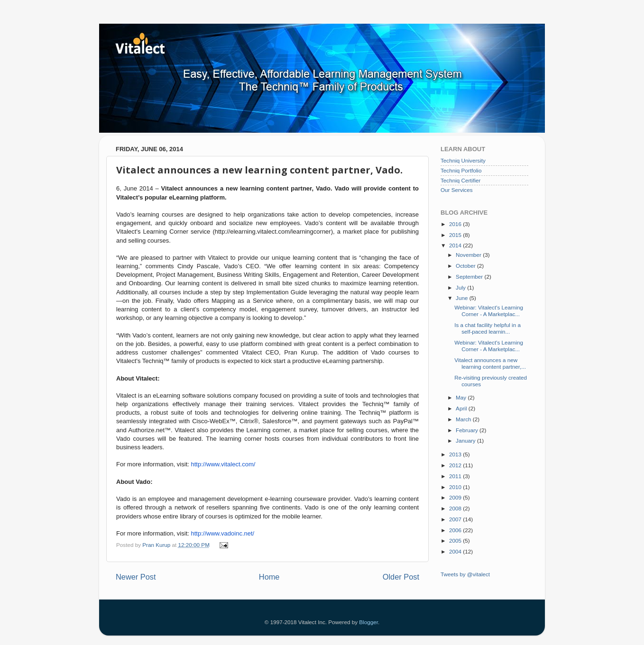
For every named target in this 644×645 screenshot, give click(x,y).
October (466, 266)
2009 (456, 497)
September (470, 277)
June (463, 298)
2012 (456, 465)
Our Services (457, 190)
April (462, 408)
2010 (456, 487)
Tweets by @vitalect (465, 574)
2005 (456, 541)
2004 (456, 551)
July (461, 287)
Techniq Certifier (460, 180)
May (462, 397)
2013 (456, 454)
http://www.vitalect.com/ (223, 464)
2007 (456, 519)
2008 (456, 508)
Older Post (401, 577)
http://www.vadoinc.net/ (223, 533)
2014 (456, 245)
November (469, 255)
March (464, 419)
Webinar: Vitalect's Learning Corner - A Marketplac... (489, 311)
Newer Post (136, 577)
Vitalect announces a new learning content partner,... (490, 363)
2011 (456, 476)
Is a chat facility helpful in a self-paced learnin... (488, 328)
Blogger (368, 622)
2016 (456, 224)
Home (269, 577)
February (468, 430)
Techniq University (463, 160)
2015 (456, 235)
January (466, 441)
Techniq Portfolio (461, 170)
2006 (456, 530)
